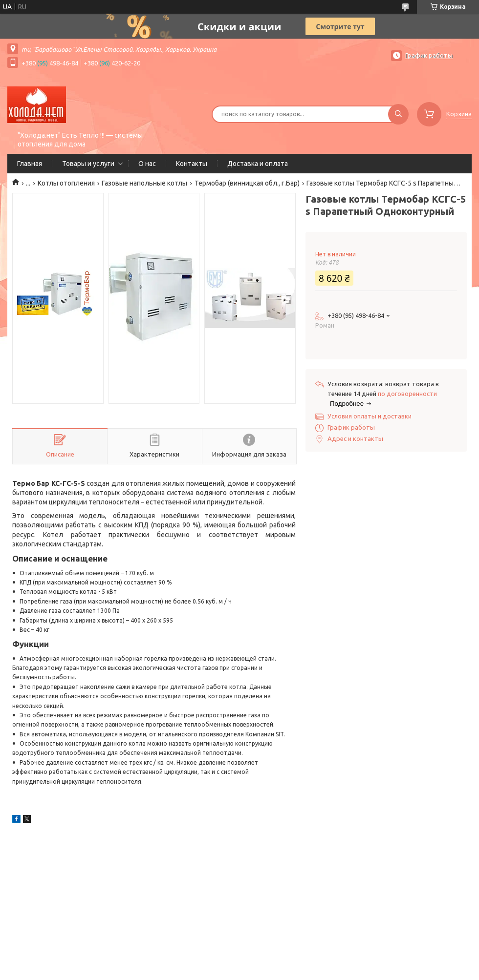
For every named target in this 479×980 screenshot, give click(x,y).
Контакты (192, 164)
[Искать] (398, 114)
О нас (147, 164)
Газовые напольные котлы (144, 183)
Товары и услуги (88, 164)
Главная (30, 164)
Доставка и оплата (258, 164)
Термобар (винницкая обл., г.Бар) (247, 183)
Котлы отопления (66, 183)
